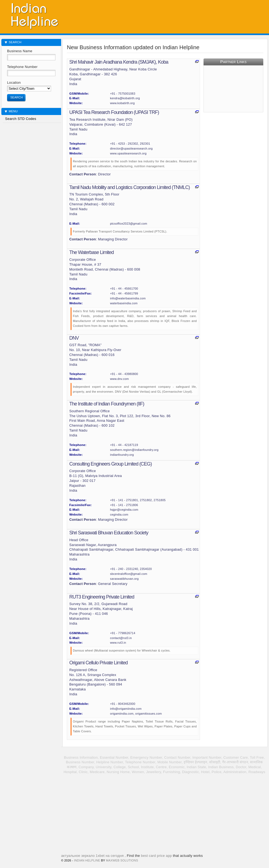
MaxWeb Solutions (122, 860)
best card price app (157, 856)
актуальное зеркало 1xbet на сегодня (92, 856)
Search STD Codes (20, 119)
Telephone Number (22, 67)
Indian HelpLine (87, 860)
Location (14, 83)
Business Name (20, 51)
